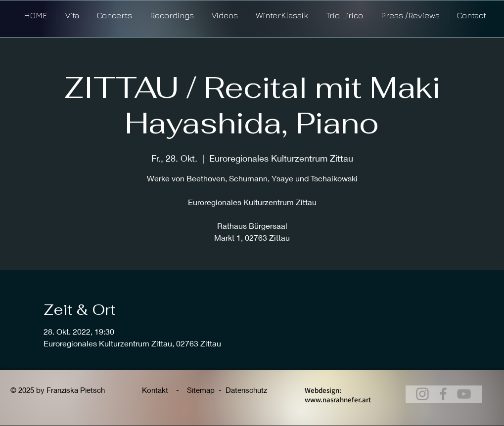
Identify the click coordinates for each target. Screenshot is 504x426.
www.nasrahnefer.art (338, 400)
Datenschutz (246, 390)
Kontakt (156, 390)
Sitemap (201, 390)
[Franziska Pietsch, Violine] (443, 394)
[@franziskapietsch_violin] (422, 394)
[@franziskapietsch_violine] (464, 394)
